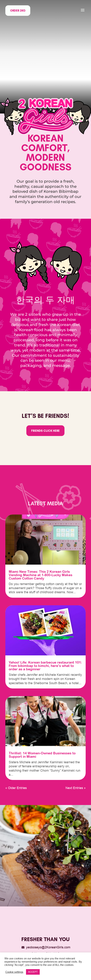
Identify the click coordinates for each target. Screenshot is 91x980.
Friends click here (45, 431)
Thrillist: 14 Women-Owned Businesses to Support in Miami (42, 755)
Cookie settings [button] (14, 972)
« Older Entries (16, 788)
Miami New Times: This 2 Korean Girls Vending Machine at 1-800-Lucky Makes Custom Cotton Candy (41, 575)
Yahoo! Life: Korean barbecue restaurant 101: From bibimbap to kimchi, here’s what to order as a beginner (45, 666)
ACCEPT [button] (33, 972)
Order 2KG (18, 10)
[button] (83, 10)
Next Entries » (76, 788)
